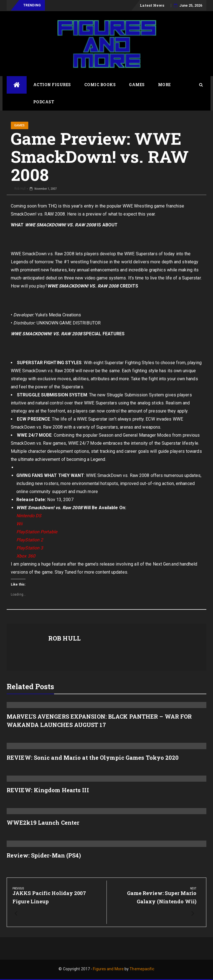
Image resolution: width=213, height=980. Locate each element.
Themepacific (142, 969)
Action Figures (52, 85)
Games (137, 85)
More (164, 85)
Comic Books (100, 85)
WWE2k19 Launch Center (43, 822)
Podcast (44, 102)
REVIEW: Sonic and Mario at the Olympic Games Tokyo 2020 (93, 757)
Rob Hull (20, 189)
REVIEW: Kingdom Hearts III (48, 790)
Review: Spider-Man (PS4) (44, 855)
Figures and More (108, 969)
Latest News (152, 5)
